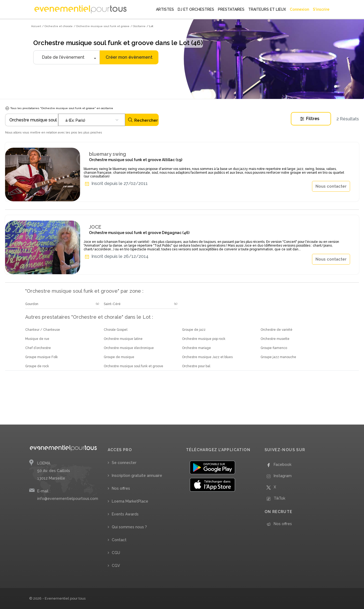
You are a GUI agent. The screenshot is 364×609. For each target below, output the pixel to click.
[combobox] (92, 120)
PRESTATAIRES (231, 9)
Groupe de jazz (194, 330)
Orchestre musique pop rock (204, 339)
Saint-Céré (112, 304)
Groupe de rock (37, 366)
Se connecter (124, 463)
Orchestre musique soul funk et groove (133, 366)
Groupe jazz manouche (278, 357)
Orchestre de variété (276, 330)
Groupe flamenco (274, 348)
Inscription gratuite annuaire (137, 476)
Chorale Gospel (116, 330)
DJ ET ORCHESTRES (196, 9)
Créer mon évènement (129, 57)
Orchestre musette (275, 339)
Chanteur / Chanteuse (43, 330)
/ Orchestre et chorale (57, 26)
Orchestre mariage (196, 348)
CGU (116, 553)
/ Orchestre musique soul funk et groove (102, 26)
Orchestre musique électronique (129, 348)
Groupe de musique (119, 357)
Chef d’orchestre (38, 348)
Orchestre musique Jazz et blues (207, 357)
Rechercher (143, 120)
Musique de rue (37, 339)
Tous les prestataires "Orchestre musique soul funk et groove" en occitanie (59, 108)
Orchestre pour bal (196, 366)
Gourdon (32, 304)
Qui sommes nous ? (129, 527)
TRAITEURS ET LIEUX (267, 9)
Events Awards (125, 514)
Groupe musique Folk (42, 357)
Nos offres (121, 488)
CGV (116, 566)
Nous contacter (331, 186)
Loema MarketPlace (130, 501)
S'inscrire (321, 9)
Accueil (36, 26)
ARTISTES (165, 9)
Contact (119, 540)
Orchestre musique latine (123, 339)
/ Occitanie (138, 26)
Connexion (299, 9)
